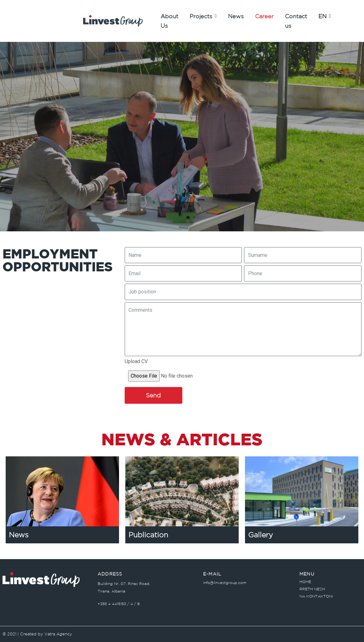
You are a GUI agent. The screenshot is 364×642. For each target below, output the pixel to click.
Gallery (261, 535)
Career (264, 16)
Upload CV (136, 361)
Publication (148, 535)
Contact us (296, 21)
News (236, 16)
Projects (203, 16)
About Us (169, 21)
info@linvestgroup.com (225, 583)
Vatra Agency (58, 634)
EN (325, 16)
